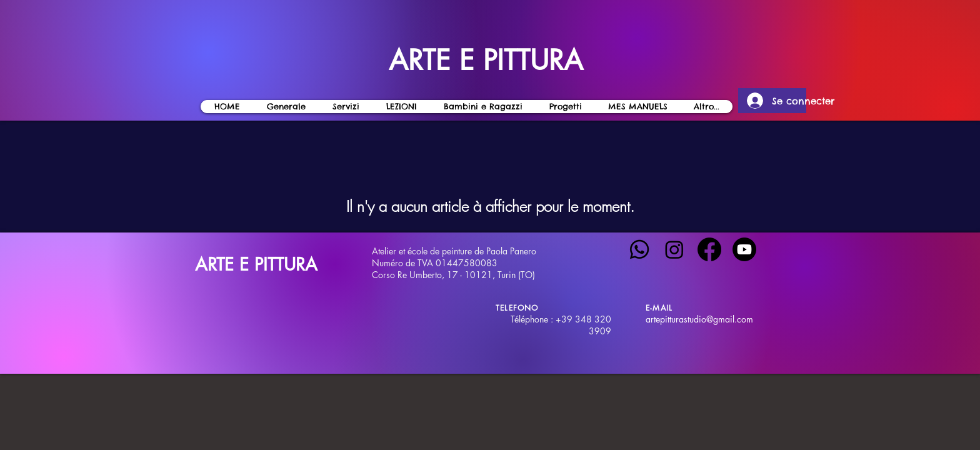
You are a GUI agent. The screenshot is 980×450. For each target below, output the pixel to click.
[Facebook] (709, 249)
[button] (401, 107)
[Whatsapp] (639, 249)
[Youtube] (744, 249)
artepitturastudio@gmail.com (699, 319)
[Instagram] (674, 249)
